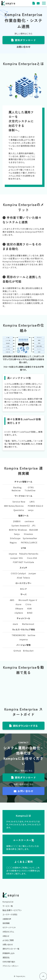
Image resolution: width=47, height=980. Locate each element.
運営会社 (6, 957)
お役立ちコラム (8, 932)
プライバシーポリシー (11, 966)
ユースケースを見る (10, 914)
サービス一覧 (8, 906)
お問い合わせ (25, 791)
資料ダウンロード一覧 (11, 949)
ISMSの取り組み (9, 962)
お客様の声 (7, 919)
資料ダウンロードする (25, 726)
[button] (44, 3)
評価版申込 (38, 3)
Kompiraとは (8, 902)
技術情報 (6, 923)
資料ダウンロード (34, 3)
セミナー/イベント (9, 927)
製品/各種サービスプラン (12, 910)
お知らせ (6, 936)
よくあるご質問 (8, 940)
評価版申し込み (9, 953)
